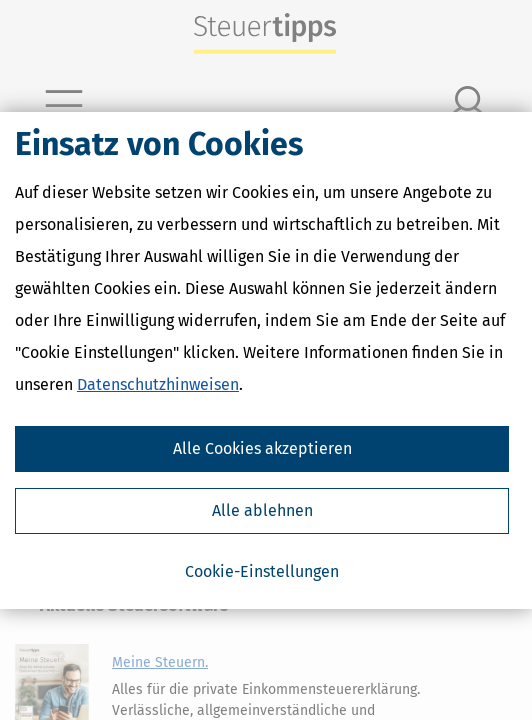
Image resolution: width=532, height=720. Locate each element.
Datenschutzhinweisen (158, 384)
